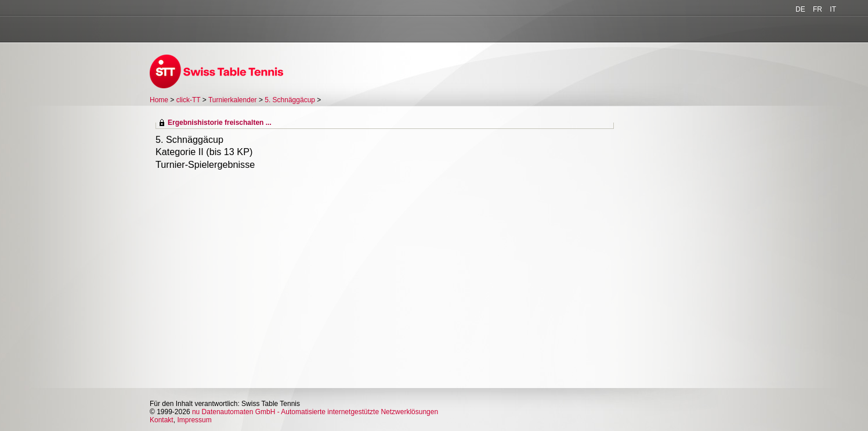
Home (159, 100)
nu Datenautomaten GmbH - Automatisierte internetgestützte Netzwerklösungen (315, 412)
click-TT (189, 100)
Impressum (194, 420)
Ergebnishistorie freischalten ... (220, 123)
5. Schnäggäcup (290, 100)
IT (833, 9)
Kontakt (162, 420)
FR (818, 9)
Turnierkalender (233, 100)
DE (800, 9)
